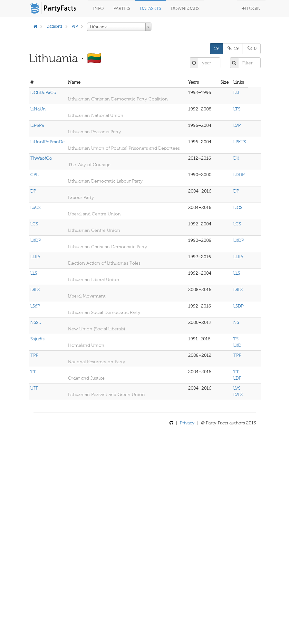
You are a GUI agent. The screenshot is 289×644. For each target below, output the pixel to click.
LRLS (35, 290)
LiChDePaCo (43, 93)
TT (33, 372)
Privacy (187, 423)
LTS (237, 109)
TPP (34, 355)
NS (236, 322)
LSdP (35, 306)
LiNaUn (38, 109)
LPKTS (240, 142)
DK (236, 158)
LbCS (35, 208)
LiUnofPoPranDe (48, 142)
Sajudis (37, 339)
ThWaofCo (41, 158)
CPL (34, 175)
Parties (122, 9)
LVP (237, 125)
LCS (34, 224)
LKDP (36, 240)
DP (33, 191)
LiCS (238, 208)
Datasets (150, 9)
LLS (34, 273)
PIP (75, 26)
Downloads (185, 9)
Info (98, 9)
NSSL (35, 322)
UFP (34, 388)
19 (216, 48)
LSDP (238, 306)
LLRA (35, 257)
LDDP (239, 175)
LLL (237, 93)
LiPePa (37, 125)
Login (251, 9)
